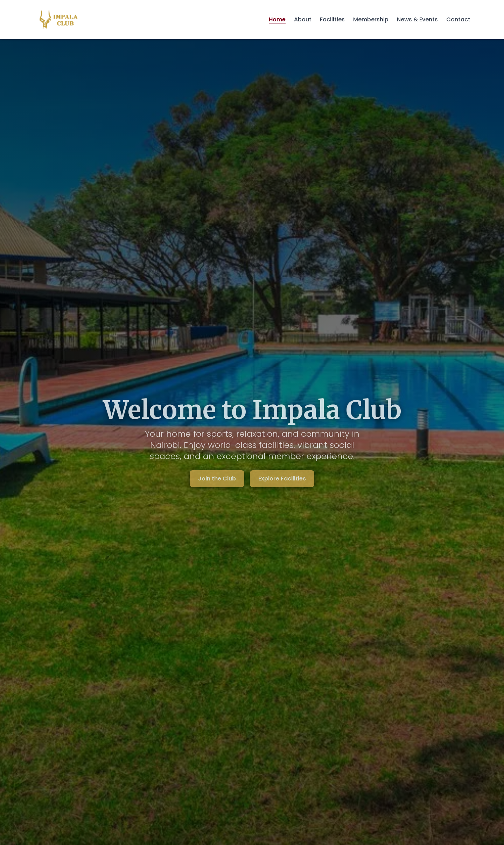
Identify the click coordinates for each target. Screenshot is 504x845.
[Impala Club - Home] (59, 20)
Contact (458, 19)
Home (277, 19)
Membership (371, 19)
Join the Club (217, 479)
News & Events (417, 19)
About (303, 19)
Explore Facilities (282, 479)
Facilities (332, 19)
